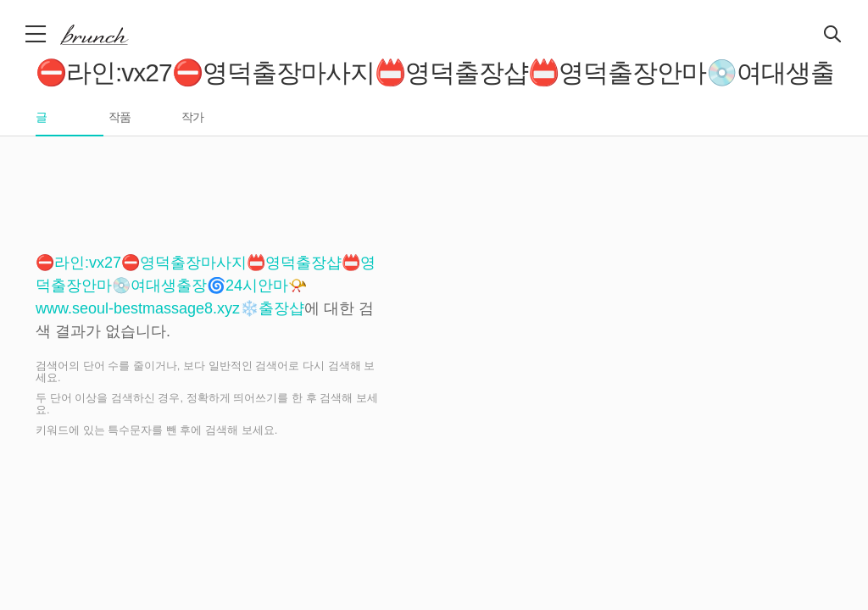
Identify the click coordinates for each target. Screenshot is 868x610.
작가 (192, 117)
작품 (120, 117)
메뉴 (37, 34)
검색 (833, 35)
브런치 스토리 (108, 35)
